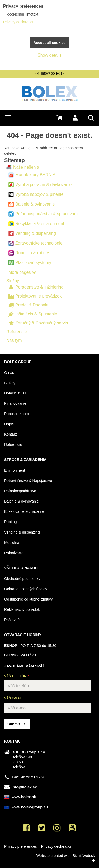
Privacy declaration (57, 846)
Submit (14, 724)
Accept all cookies (49, 43)
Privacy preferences (21, 846)
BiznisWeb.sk (84, 856)
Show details (49, 55)
